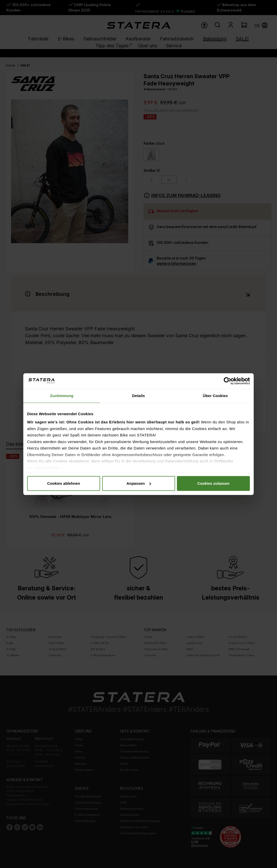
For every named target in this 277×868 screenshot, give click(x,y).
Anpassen (139, 483)
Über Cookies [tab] (215, 396)
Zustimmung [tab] (62, 396)
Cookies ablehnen (63, 483)
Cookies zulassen (214, 483)
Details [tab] (138, 396)
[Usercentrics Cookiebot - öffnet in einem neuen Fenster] (227, 381)
